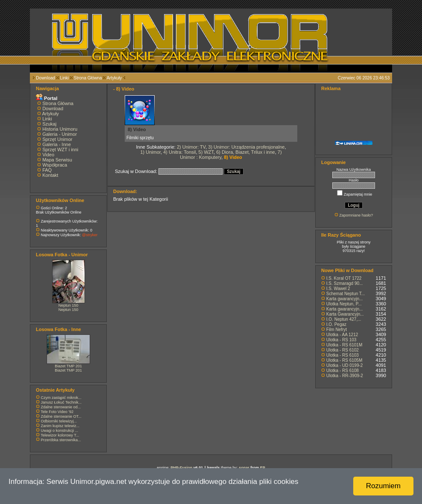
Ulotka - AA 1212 (342, 335)
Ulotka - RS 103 (341, 340)
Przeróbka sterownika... (61, 440)
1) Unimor (150, 152)
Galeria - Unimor (60, 134)
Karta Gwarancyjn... (345, 314)
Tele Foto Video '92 (57, 412)
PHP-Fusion (181, 468)
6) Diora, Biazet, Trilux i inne (246, 152)
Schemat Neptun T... (346, 294)
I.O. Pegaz (336, 324)
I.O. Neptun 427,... (344, 319)
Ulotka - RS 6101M (344, 345)
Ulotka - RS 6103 (343, 355)
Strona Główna (88, 78)
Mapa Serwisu (57, 160)
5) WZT (206, 152)
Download (45, 78)
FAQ (47, 170)
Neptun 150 (69, 305)
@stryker (90, 235)
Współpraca (55, 165)
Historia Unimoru (60, 129)
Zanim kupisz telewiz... (60, 426)
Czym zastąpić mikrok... (61, 398)
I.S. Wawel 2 (338, 289)
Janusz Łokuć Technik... (61, 402)
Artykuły (114, 78)
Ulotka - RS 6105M (344, 360)
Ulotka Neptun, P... (344, 304)
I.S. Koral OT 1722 (344, 278)
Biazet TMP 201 (68, 366)
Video (48, 155)
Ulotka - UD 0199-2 (345, 365)
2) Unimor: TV (191, 147)
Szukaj (49, 124)
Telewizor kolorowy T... (60, 435)
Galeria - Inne (57, 144)
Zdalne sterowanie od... (61, 407)
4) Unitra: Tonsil (179, 152)
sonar (244, 468)
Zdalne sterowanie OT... (61, 416)
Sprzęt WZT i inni (60, 149)
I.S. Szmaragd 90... (345, 283)
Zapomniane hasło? (356, 215)
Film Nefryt (337, 330)
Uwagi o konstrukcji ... (60, 431)
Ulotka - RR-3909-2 (345, 376)
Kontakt (50, 175)
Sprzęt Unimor (57, 139)
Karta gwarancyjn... (345, 299)
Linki (64, 78)
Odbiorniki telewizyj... (59, 421)
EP (263, 468)
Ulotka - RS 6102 (343, 350)
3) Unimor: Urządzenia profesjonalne (246, 147)
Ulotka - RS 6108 (343, 371)
